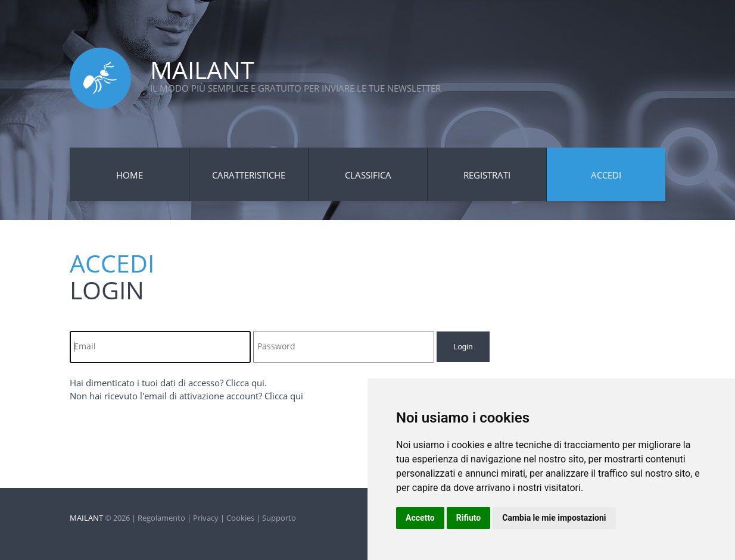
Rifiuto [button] (469, 518)
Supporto (279, 518)
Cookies (240, 518)
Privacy (206, 518)
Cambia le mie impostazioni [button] (554, 518)
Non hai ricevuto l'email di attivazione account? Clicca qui (186, 396)
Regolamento (161, 518)
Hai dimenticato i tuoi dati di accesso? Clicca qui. (168, 383)
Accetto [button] (420, 518)
